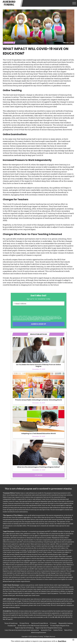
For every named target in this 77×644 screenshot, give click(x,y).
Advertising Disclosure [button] (54, 317)
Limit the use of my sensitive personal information (22, 630)
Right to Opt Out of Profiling (24, 628)
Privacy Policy (26, 319)
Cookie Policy (58, 630)
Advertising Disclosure (39, 632)
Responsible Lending (66, 623)
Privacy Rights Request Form (60, 626)
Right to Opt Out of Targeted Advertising (49, 628)
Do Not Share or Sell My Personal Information (33, 626)
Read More (62, 641)
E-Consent (53, 623)
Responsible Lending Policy (42, 317)
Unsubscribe (12, 626)
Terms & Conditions (34, 319)
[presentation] (27, 311)
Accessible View (46, 630)
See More (39, 475)
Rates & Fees (68, 630)
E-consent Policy (31, 317)
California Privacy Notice (48, 319)
